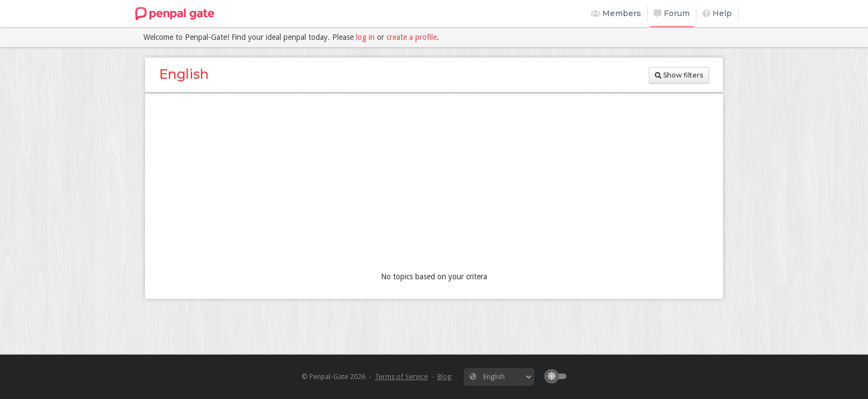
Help (717, 13)
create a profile (412, 37)
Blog (444, 377)
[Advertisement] (434, 185)
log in (365, 37)
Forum (672, 13)
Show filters (679, 75)
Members (616, 13)
